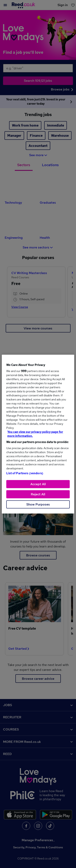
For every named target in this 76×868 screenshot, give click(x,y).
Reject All (38, 494)
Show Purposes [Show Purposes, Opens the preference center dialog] (38, 504)
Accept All (38, 484)
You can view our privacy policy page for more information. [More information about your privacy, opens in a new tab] (35, 434)
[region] (38, 434)
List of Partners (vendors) (25, 473)
